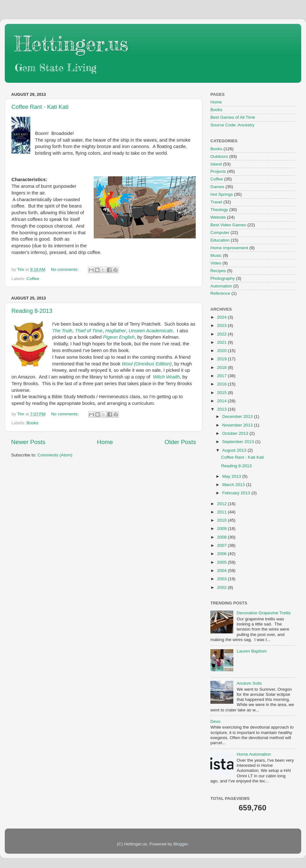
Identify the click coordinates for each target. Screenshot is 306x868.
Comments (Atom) (55, 455)
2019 (222, 359)
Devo (215, 721)
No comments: (65, 269)
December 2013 (238, 416)
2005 (222, 562)
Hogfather (116, 331)
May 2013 (232, 476)
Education (220, 240)
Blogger (181, 844)
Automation (221, 286)
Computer (220, 233)
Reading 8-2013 (32, 311)
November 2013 (238, 425)
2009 (222, 529)
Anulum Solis (249, 683)
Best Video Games (228, 225)
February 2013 (237, 493)
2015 (222, 393)
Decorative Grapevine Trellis (264, 613)
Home (105, 442)
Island (216, 164)
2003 (222, 579)
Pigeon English (119, 337)
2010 (222, 520)
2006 (222, 554)
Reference (220, 293)
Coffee (33, 279)
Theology (219, 210)
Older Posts (180, 442)
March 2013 (234, 485)
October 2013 (236, 433)
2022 (222, 334)
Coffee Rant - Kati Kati (40, 107)
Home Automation (254, 754)
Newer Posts (28, 442)
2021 (222, 342)
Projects (218, 171)
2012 (222, 504)
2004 (222, 571)
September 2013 (239, 442)
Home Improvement (229, 248)
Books (33, 423)
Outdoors (219, 156)
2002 (222, 587)
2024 (222, 317)
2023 (222, 325)
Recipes (218, 271)
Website (218, 217)
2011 (222, 512)
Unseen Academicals (151, 331)
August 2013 (235, 450)
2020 (222, 351)
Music (216, 255)
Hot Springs (222, 194)
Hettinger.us (71, 43)
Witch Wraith (166, 377)
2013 (222, 409)
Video (216, 263)
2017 (222, 376)
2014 (222, 401)
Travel (216, 202)
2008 (222, 537)
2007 (222, 545)
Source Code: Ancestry (232, 125)
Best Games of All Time (233, 117)
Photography (223, 278)
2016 (222, 384)
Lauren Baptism (252, 651)
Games (217, 187)
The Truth (62, 331)
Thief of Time (89, 331)
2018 (222, 367)
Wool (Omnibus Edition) (147, 364)
